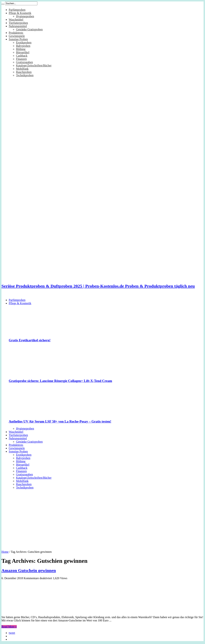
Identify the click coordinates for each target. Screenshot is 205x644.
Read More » (9, 627)
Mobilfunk (22, 69)
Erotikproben (24, 43)
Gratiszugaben (24, 62)
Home (5, 552)
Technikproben (25, 75)
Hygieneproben (25, 16)
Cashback (22, 56)
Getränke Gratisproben (29, 29)
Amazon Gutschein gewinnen (29, 570)
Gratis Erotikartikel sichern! (30, 340)
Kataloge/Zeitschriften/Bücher (34, 65)
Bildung (21, 49)
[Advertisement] (102, 518)
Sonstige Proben (18, 39)
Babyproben (23, 46)
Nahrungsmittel (18, 26)
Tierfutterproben (18, 23)
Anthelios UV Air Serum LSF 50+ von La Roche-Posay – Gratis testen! (60, 421)
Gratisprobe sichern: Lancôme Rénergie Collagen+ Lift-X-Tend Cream (60, 381)
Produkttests (16, 33)
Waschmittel (16, 20)
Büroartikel (23, 52)
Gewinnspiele (17, 36)
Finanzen (21, 59)
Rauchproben (24, 72)
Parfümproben (17, 10)
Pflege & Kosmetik (20, 13)
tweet (12, 633)
